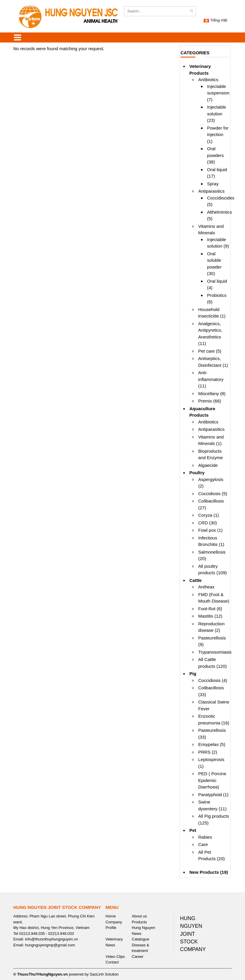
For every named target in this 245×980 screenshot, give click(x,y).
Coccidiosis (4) (213, 680)
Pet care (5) (210, 351)
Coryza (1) (209, 515)
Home (111, 916)
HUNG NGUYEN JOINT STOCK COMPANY (193, 934)
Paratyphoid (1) (214, 795)
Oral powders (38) (216, 155)
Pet (193, 830)
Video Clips (115, 957)
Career (138, 957)
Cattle (196, 580)
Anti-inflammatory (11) (211, 379)
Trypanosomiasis (215, 652)
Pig (193, 674)
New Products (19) (209, 872)
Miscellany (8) (212, 394)
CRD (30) (208, 523)
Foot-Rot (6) (210, 609)
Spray (213, 184)
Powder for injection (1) (218, 135)
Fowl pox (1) (211, 530)
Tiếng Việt (215, 20)
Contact (112, 962)
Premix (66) (210, 401)
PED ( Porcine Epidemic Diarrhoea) (212, 780)
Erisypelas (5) (212, 744)
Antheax (206, 587)
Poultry (197, 473)
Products (139, 922)
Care (203, 844)
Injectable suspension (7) (218, 93)
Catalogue (140, 939)
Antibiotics (208, 80)
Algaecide (208, 465)
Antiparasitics (211, 191)
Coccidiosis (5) (213, 494)
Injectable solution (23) (217, 114)
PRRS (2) (208, 752)
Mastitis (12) (210, 616)
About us (139, 916)
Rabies (205, 837)
